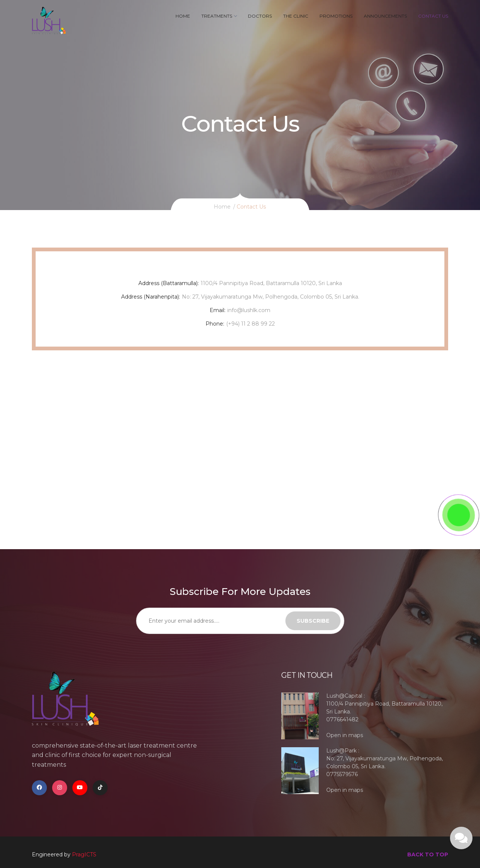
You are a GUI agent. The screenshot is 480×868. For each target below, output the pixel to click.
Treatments (219, 16)
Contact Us (433, 16)
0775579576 (342, 774)
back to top (428, 854)
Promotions (336, 16)
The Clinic (296, 16)
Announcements (385, 16)
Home (183, 16)
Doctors (260, 16)
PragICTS (84, 854)
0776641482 (342, 719)
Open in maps (345, 735)
